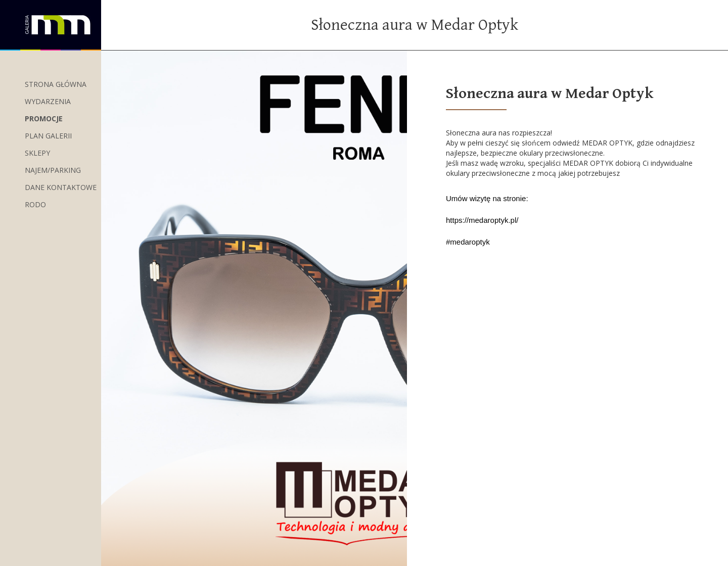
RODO (35, 204)
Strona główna (56, 84)
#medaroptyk (468, 242)
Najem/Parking (53, 170)
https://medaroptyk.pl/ (482, 220)
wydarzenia (48, 101)
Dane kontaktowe (61, 187)
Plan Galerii (48, 136)
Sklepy (37, 153)
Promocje (44, 119)
